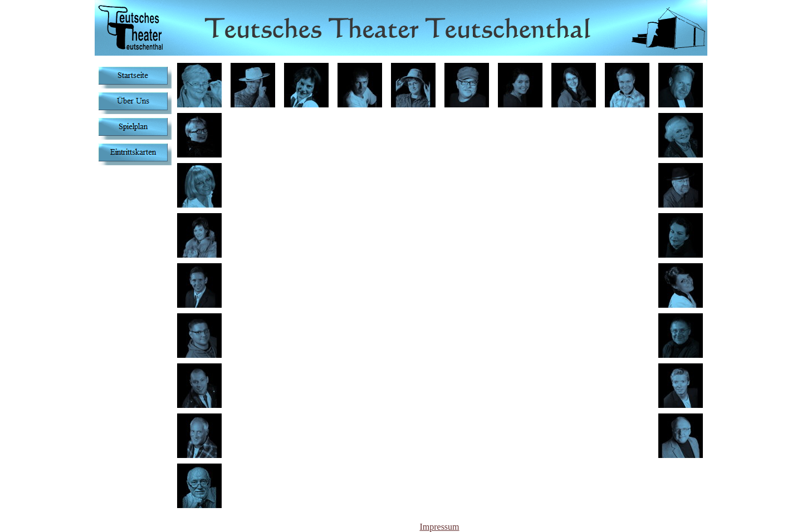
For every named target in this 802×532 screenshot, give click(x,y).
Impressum (439, 527)
